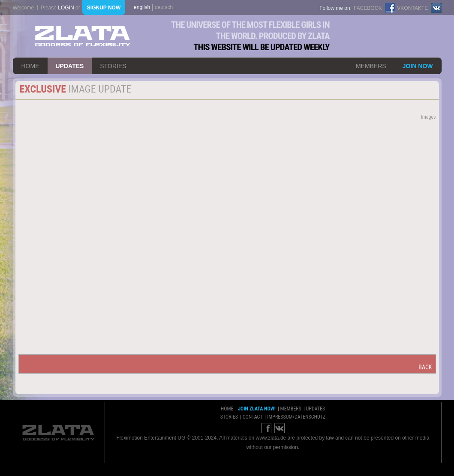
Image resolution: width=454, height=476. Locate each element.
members (371, 66)
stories (113, 66)
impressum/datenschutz (296, 417)
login (66, 8)
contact (253, 417)
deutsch (164, 7)
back (425, 367)
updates (70, 66)
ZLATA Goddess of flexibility (83, 36)
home (30, 66)
